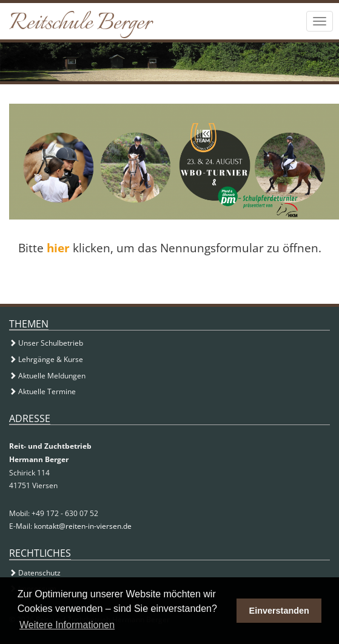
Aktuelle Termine (42, 391)
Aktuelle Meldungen (47, 376)
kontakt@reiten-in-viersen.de (83, 526)
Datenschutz (35, 573)
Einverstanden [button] (279, 611)
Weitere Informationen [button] (67, 625)
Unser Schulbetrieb (46, 343)
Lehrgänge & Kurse (46, 359)
